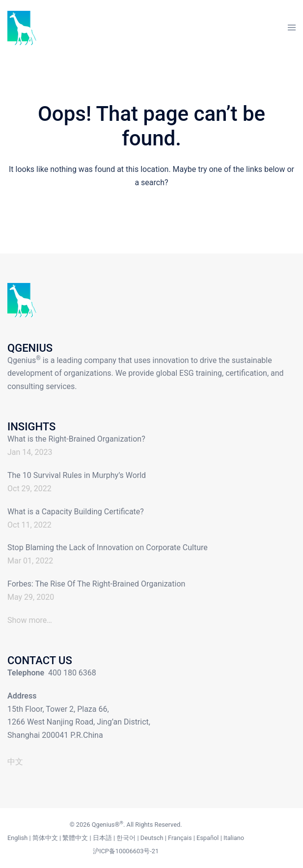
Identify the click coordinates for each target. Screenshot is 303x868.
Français (180, 838)
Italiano (234, 838)
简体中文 (45, 838)
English (17, 838)
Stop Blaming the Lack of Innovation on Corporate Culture (108, 547)
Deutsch (152, 838)
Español (208, 838)
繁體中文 (75, 838)
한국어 (126, 838)
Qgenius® (106, 825)
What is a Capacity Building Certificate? (76, 512)
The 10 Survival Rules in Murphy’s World (77, 475)
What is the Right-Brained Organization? (76, 439)
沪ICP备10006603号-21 (126, 851)
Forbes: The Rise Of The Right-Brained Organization (96, 584)
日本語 (102, 838)
